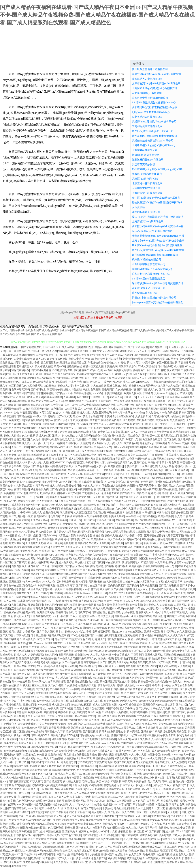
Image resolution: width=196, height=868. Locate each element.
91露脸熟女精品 (57, 735)
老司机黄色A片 (25, 366)
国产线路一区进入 (99, 720)
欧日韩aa (110, 651)
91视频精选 (6, 459)
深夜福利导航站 (78, 839)
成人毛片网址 (66, 562)
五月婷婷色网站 (91, 647)
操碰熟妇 (31, 697)
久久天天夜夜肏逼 (35, 716)
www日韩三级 (91, 589)
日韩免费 (148, 393)
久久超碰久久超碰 (36, 543)
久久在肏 (165, 678)
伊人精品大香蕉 (44, 366)
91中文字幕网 (11, 639)
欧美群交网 (96, 601)
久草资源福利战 (161, 416)
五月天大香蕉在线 (62, 793)
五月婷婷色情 (182, 539)
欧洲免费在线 (186, 493)
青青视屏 (22, 712)
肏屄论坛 (133, 674)
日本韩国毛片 (25, 601)
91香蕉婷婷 (6, 770)
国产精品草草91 (147, 747)
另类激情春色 (128, 743)
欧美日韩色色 (137, 386)
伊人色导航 (68, 436)
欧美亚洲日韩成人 (143, 424)
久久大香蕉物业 (186, 632)
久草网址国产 (27, 355)
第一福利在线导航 (111, 620)
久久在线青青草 (26, 374)
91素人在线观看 (87, 643)
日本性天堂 (136, 409)
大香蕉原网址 (183, 778)
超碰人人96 (20, 463)
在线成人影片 (24, 443)
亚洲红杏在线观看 (82, 482)
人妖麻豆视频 (137, 735)
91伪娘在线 (166, 605)
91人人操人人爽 (135, 828)
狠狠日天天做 (81, 355)
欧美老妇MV (34, 628)
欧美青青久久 (125, 463)
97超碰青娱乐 (184, 824)
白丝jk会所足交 (103, 447)
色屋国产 (113, 628)
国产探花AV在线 (21, 482)
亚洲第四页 (161, 701)
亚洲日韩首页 (113, 489)
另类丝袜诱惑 (59, 739)
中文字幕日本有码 (57, 839)
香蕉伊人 (157, 685)
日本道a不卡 (172, 674)
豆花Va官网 (74, 493)
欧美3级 (166, 755)
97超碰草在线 (131, 582)
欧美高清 (5, 390)
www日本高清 (36, 808)
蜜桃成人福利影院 (38, 562)
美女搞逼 (94, 682)
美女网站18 (165, 724)
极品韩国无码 (30, 470)
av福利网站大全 (171, 351)
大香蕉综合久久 (48, 551)
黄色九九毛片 (50, 351)
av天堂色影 (45, 413)
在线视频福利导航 (128, 478)
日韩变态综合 (33, 720)
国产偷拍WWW (158, 551)
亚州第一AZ (13, 855)
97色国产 (132, 459)
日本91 (60, 632)
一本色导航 (75, 382)
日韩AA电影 (169, 505)
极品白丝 (88, 778)
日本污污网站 (102, 428)
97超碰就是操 (23, 785)
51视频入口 (118, 439)
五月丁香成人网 (117, 539)
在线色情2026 (81, 370)
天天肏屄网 (108, 697)
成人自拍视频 (10, 378)
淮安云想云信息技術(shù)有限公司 (151, 274)
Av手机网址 (149, 513)
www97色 (98, 393)
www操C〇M (104, 643)
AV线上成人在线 (141, 739)
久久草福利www (26, 801)
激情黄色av (34, 620)
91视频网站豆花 (175, 382)
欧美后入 (68, 851)
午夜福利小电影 (77, 470)
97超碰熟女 (95, 351)
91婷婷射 (63, 712)
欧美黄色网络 (81, 420)
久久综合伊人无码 (126, 509)
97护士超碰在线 (127, 593)
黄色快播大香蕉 (31, 363)
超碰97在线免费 (123, 762)
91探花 (38, 639)
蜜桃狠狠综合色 (21, 858)
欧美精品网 (142, 797)
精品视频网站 (87, 735)
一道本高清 (107, 470)
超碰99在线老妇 (34, 732)
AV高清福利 (148, 363)
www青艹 (113, 862)
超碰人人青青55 (118, 851)
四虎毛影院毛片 (131, 562)
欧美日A (11, 374)
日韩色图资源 (141, 355)
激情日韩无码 (165, 428)
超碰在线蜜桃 (158, 355)
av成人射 (38, 397)
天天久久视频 (56, 685)
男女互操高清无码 (70, 432)
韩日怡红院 (79, 505)
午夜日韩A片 (169, 493)
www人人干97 (142, 351)
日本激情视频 (40, 524)
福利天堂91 (134, 570)
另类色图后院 (83, 347)
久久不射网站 (45, 743)
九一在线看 (54, 601)
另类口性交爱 (75, 724)
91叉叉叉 (152, 697)
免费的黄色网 (51, 513)
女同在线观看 (34, 455)
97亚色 (46, 566)
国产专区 (48, 639)
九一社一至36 (33, 582)
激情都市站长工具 (81, 705)
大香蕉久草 (153, 801)
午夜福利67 (37, 762)
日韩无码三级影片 (110, 682)
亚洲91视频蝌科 (139, 712)
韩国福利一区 (52, 762)
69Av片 (74, 616)
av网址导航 (171, 566)
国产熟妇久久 (144, 709)
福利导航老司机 (65, 582)
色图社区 (175, 797)
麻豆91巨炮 (94, 712)
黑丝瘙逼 (178, 432)
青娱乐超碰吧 (58, 682)
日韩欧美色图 (162, 443)
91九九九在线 (95, 701)
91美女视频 (121, 758)
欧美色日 (22, 589)
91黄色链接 (10, 797)
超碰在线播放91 (62, 785)
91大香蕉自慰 (112, 793)
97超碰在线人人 (91, 493)
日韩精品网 (174, 374)
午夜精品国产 (60, 774)
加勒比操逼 (43, 666)
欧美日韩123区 (121, 432)
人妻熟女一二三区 (118, 559)
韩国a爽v (62, 493)
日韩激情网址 (157, 712)
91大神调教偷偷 (179, 459)
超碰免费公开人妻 (10, 728)
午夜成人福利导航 (160, 555)
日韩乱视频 (48, 505)
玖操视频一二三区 (86, 439)
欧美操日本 (38, 858)
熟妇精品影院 (57, 447)
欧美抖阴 (95, 355)
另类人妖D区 (43, 436)
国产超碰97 (16, 662)
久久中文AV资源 (181, 401)
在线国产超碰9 (98, 586)
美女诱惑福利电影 (67, 693)
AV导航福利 (10, 816)
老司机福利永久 (171, 609)
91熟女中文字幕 (181, 651)
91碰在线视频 (114, 513)
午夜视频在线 (187, 386)
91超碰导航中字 (84, 428)
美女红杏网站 (28, 559)
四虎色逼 (42, 528)
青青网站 (53, 528)
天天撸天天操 (176, 347)
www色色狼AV (77, 697)
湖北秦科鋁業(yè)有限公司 (147, 93)
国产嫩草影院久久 (86, 659)
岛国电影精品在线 (62, 370)
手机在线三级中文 (19, 812)
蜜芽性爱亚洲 (163, 405)
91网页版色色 (95, 839)
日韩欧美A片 (146, 701)
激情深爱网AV (152, 847)
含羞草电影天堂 (73, 778)
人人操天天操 (175, 635)
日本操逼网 (117, 689)
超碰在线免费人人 (151, 570)
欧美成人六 (37, 778)
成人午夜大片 (51, 709)
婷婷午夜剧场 (135, 428)
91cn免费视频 (121, 712)
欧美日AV (153, 624)
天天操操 (181, 574)
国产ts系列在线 (53, 451)
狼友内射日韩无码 (174, 612)
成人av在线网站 (102, 705)
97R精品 (159, 397)
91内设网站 (13, 758)
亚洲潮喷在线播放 (154, 536)
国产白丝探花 (113, 847)
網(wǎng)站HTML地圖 (123, 312)
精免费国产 (179, 785)
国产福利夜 (65, 651)
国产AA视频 (116, 609)
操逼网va (63, 539)
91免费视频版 (156, 674)
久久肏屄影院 (89, 547)
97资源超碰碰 (134, 858)
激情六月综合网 (171, 839)
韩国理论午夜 (55, 390)
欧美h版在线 (98, 524)
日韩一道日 (133, 482)
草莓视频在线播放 (43, 609)
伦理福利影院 (8, 847)
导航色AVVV (119, 632)
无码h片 (56, 436)
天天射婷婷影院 (132, 528)
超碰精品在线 (84, 374)
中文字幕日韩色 (186, 378)
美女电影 (11, 513)
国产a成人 (39, 831)
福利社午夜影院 (78, 712)
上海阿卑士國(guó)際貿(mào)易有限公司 (154, 88)
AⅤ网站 (11, 774)
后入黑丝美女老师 (19, 428)
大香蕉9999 (24, 513)
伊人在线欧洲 (98, 386)
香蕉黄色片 (75, 570)
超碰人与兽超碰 (72, 390)
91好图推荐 (56, 593)
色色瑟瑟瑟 (147, 482)
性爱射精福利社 (72, 486)
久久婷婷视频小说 (126, 390)
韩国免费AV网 (34, 851)
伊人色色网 (178, 409)
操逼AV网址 (30, 705)
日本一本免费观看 (16, 351)
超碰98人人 (67, 597)
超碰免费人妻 (123, 378)
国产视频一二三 (16, 628)
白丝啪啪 (90, 566)
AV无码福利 (35, 709)
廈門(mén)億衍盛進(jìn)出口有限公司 (153, 131)
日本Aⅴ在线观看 (21, 682)
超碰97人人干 (139, 378)
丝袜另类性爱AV (138, 831)
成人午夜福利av (75, 816)
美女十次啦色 (91, 416)
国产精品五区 (128, 493)
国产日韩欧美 (108, 662)
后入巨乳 (140, 697)
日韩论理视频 (116, 778)
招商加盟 (127, 56)
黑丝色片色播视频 (19, 651)
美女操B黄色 (52, 570)
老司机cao (120, 374)
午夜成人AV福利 (99, 831)
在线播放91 (47, 555)
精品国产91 (39, 835)
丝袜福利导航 (44, 378)
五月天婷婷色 (61, 628)
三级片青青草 (184, 520)
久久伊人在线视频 (75, 455)
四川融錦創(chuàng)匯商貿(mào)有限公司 (155, 255)
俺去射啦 (171, 532)
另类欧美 (99, 489)
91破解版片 (72, 443)
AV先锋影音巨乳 (75, 463)
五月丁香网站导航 (174, 851)
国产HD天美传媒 (54, 405)
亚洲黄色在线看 (13, 409)
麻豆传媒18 (83, 397)
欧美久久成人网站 (138, 455)
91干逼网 (128, 451)
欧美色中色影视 (101, 436)
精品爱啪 (73, 747)
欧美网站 (5, 482)
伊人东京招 (144, 751)
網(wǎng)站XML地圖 (72, 312)
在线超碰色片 (65, 355)
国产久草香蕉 (185, 478)
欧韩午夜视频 (24, 831)
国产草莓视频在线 (31, 347)
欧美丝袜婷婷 (109, 355)
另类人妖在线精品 (65, 374)
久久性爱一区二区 (52, 620)
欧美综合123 (136, 651)
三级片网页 (108, 390)
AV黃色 (79, 478)
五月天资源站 (140, 720)
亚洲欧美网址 (36, 605)
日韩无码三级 (66, 655)
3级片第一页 (43, 801)
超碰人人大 (20, 655)
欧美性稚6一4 (99, 539)
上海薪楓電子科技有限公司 (147, 193)
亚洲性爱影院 (8, 443)
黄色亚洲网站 (187, 359)
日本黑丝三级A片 (40, 635)
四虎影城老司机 (60, 635)
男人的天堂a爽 (44, 532)
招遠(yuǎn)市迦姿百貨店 (146, 155)
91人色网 (147, 628)
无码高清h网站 (158, 812)
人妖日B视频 (86, 693)
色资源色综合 (146, 778)
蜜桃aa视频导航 (177, 647)
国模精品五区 (122, 616)
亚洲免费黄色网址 (81, 497)
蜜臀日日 (90, 635)
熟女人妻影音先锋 (182, 709)
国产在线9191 (29, 855)
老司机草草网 (83, 612)
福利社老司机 (121, 605)
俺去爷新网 (126, 628)
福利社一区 (42, 497)
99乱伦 (90, 639)
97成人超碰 (186, 393)
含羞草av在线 (181, 562)
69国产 (170, 639)
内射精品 (80, 551)
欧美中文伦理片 (59, 578)
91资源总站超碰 (34, 405)
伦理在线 (176, 416)
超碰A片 (141, 489)
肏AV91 (8, 766)
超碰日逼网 (58, 801)
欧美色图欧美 (137, 662)
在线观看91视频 (146, 420)
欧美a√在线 (168, 758)
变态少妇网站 (131, 839)
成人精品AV (181, 366)
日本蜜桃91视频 (31, 555)
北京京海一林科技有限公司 (147, 183)
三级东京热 (68, 831)
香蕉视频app (154, 547)
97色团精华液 (125, 547)
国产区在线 (170, 439)
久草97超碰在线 (91, 739)
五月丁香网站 (127, 709)
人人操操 (190, 612)
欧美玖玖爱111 (27, 378)
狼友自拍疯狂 (22, 735)
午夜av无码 (53, 835)
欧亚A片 (190, 678)
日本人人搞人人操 (38, 463)
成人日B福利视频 (28, 536)
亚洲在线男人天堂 (65, 439)
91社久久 (157, 612)
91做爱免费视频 (143, 578)
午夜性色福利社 (13, 705)
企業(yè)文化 (49, 56)
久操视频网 (115, 528)
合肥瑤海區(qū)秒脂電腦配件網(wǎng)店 (155, 107)
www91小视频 (111, 351)
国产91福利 (120, 570)
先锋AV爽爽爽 (164, 509)
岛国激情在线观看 (152, 439)
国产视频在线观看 (77, 682)
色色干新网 (53, 509)
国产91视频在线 (151, 528)
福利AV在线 (167, 543)
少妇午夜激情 (130, 612)
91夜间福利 (106, 570)
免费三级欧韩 (120, 643)
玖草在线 (163, 747)
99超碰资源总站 (151, 597)
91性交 (32, 828)
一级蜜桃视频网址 (106, 635)
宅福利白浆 (27, 474)
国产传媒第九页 (51, 624)
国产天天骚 (6, 635)
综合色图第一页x (82, 501)
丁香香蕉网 (137, 655)
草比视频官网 (60, 459)
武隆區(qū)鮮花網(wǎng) (146, 179)
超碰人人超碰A (12, 436)
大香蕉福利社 (108, 724)
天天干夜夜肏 (161, 593)
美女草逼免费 (19, 866)
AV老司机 (53, 432)
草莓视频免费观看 (128, 647)
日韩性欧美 (89, 520)
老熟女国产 (29, 466)
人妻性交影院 (175, 766)
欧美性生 (151, 662)
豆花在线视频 (8, 689)
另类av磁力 (51, 651)
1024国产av (15, 528)
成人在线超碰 (118, 486)
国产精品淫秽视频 (110, 774)
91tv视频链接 (124, 801)
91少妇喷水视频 (167, 666)
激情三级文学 (118, 732)
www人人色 (48, 582)
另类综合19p (177, 716)
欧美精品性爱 (84, 536)
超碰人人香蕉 (32, 662)
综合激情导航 (69, 762)
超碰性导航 (126, 424)
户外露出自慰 (57, 689)
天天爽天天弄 (75, 824)
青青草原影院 (84, 609)
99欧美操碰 (122, 678)
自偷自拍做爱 (19, 566)
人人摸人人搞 (75, 474)
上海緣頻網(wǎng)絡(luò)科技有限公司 (154, 145)
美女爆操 (68, 524)
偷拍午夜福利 (145, 593)
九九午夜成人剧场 (174, 862)
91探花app (24, 778)
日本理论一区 (99, 593)
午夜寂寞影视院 (29, 413)
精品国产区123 (63, 639)
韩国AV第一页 (120, 705)
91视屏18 (125, 862)
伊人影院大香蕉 (42, 382)
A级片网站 (123, 662)
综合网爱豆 (187, 486)
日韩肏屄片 (57, 566)
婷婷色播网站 (180, 628)
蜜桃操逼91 (139, 370)
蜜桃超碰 (69, 543)
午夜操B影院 (158, 382)
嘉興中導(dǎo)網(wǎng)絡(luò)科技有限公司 (157, 74)
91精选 (25, 539)
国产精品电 (174, 578)
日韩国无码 (86, 628)
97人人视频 (10, 601)
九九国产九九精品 (168, 386)
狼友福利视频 (149, 516)
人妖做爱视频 (114, 582)
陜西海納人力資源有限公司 (147, 79)
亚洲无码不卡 (118, 428)
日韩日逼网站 (141, 555)
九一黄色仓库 (22, 793)
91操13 (62, 808)
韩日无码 (127, 782)
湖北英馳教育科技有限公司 (147, 117)
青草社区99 (25, 397)
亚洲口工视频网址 (166, 478)
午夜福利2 (83, 620)
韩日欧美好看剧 (108, 416)
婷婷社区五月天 (146, 509)
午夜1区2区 (34, 351)
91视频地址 (172, 393)
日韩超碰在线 (163, 497)
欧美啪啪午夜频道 (168, 697)
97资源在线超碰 (160, 816)
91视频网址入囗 (72, 451)
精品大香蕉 (85, 632)
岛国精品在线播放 (103, 758)
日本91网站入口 (40, 682)
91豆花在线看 (80, 624)
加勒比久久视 (106, 378)
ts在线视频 (15, 555)
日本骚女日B (181, 424)
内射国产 (132, 486)
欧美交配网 (121, 766)
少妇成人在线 (99, 559)
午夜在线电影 (115, 555)
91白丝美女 (172, 359)
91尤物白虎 (29, 528)
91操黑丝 (142, 493)
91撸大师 (28, 409)
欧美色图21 (142, 820)
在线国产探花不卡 (103, 374)
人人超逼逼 (80, 513)
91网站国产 (6, 666)
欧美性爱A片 (35, 712)
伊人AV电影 (10, 778)
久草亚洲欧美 (150, 466)
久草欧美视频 (133, 789)
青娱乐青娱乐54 (127, 366)
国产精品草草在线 (16, 808)
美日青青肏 (24, 797)
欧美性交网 (67, 789)
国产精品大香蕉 (34, 478)
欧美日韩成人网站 (10, 363)
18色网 (164, 447)
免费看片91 (34, 566)
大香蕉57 (85, 443)
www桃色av (114, 747)
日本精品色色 (139, 862)
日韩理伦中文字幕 (55, 732)
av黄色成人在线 (84, 597)
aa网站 (167, 685)
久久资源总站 (72, 685)
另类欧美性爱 (50, 720)
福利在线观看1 (156, 659)
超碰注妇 (71, 489)
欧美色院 (145, 839)
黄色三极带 (10, 647)
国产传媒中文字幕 (121, 589)
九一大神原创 (155, 620)
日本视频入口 (8, 497)
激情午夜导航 (70, 601)
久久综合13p (93, 697)
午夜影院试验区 (138, 643)
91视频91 (189, 620)
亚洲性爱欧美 (80, 785)
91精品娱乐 (160, 635)
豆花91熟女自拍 (32, 424)
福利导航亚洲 (184, 735)
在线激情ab (121, 855)
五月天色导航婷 (96, 513)
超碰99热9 (48, 439)
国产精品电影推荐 (19, 520)
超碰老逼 (70, 828)
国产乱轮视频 (167, 390)
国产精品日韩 (157, 831)
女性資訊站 (138, 207)
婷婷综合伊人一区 (117, 674)
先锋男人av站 (28, 820)
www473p (177, 755)
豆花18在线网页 (48, 574)
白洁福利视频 (164, 855)
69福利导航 (175, 747)
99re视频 (60, 555)
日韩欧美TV (100, 482)
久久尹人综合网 (73, 847)
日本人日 (27, 382)
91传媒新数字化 (9, 397)
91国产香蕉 (161, 486)
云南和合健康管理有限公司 (147, 126)
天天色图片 (101, 532)
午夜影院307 (124, 505)
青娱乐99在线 (14, 466)
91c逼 (86, 382)
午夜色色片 (111, 363)
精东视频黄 (40, 432)
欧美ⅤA (74, 628)
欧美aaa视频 (181, 624)
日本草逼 (9, 785)
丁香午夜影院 (85, 762)
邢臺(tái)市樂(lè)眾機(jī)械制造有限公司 (154, 298)
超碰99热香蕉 (109, 647)
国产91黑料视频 (126, 405)
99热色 (165, 797)
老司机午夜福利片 (22, 578)
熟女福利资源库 (170, 801)
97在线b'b (66, 624)
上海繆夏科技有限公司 (145, 150)
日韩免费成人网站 (107, 716)
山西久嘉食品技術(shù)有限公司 (150, 98)
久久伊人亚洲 (124, 597)
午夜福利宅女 (8, 589)
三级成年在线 (188, 436)
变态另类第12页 (83, 851)
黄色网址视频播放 (51, 662)
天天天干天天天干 (114, 601)
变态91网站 (6, 489)
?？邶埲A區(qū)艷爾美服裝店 (148, 279)
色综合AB (31, 586)
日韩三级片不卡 (52, 347)
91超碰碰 (50, 416)
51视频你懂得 (19, 401)
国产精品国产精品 (154, 359)
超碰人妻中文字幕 (94, 474)
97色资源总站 (135, 632)
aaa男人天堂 (56, 401)
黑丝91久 (174, 486)
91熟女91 (156, 351)
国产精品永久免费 (58, 805)
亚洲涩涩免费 (61, 820)
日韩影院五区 (127, 551)
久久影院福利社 (77, 678)
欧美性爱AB (11, 743)
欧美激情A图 (81, 709)
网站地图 (57, 334)
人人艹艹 (47, 628)
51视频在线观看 (136, 532)
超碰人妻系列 (76, 359)
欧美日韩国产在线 (176, 712)
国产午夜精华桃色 (85, 466)
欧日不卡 (152, 370)
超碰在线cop (111, 624)
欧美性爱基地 (116, 466)
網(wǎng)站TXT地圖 (97, 312)
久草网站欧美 (22, 635)
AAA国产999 (187, 831)
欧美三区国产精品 (24, 393)
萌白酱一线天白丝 (55, 589)
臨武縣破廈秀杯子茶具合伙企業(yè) (152, 269)
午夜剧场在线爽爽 (41, 793)
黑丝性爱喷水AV (165, 520)
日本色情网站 (63, 424)
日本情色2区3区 (23, 835)
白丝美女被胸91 (53, 397)
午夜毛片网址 (60, 382)
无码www (159, 393)
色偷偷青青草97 (110, 493)
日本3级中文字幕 (165, 778)
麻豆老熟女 (15, 451)
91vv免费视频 (80, 651)
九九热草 (185, 355)
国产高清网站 (151, 447)
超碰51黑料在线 (38, 816)
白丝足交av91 (24, 674)
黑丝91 (137, 628)
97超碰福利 (41, 601)
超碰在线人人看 (182, 855)
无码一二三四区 (20, 447)
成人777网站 (125, 355)
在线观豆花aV (21, 678)
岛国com (176, 443)
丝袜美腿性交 (66, 428)
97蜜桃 (122, 363)
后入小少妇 (10, 701)
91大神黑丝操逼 (23, 486)
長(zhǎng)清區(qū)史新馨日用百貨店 (152, 231)
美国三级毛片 (121, 693)
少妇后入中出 (8, 762)
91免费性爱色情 (52, 851)
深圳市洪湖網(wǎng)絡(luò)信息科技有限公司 (158, 283)
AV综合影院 (96, 785)
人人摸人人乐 (115, 443)
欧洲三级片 (128, 847)
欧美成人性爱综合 (104, 509)
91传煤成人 (65, 574)
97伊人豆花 (36, 782)
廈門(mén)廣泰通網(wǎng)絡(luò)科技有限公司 (158, 250)
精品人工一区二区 (164, 793)
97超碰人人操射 (53, 486)
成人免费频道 (76, 459)
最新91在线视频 (28, 751)
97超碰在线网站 (113, 839)
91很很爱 (104, 486)
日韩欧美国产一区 (80, 539)
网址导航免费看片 (111, 420)
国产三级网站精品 (19, 597)
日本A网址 (81, 582)
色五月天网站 (117, 666)
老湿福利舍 (121, 659)
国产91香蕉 (164, 662)
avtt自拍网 (184, 847)
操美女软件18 (169, 597)
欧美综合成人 (48, 493)
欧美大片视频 (101, 609)
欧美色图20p (172, 720)
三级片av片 (137, 843)
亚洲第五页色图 (79, 351)
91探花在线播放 (20, 370)
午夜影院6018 (178, 816)
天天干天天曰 (145, 397)
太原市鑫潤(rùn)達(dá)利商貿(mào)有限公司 (156, 84)
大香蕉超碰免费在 (46, 693)
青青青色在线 (177, 805)
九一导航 (22, 847)
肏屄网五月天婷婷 (60, 674)
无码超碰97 (147, 732)
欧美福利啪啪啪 (123, 370)
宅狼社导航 (88, 782)
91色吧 (162, 370)
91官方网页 (125, 805)
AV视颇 (163, 728)
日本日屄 (156, 505)
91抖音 (185, 839)
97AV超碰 (73, 735)
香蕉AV (113, 593)
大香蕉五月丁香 (174, 536)
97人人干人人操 (137, 755)
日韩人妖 (167, 782)
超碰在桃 (100, 789)
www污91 (22, 805)
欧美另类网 (111, 366)
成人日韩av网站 (160, 751)
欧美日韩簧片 (151, 543)
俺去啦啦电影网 (180, 601)
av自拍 (4, 520)
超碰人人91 (39, 359)
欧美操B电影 (11, 751)
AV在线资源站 (122, 401)
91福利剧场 (150, 409)
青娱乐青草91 (64, 843)
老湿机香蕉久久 (18, 386)
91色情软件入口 (162, 628)
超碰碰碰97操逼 (184, 758)
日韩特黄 (130, 797)
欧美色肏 (52, 428)
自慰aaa (49, 420)
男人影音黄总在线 (47, 501)
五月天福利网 (57, 443)
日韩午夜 (122, 724)
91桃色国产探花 (136, 374)
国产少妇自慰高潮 (145, 520)
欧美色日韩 (51, 747)
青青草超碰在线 (90, 662)
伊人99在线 (128, 812)
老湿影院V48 (21, 770)
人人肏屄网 (184, 666)
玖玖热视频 (129, 420)
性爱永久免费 (93, 578)
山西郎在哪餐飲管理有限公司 (149, 264)
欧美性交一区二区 (159, 559)
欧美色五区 (173, 474)
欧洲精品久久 (178, 593)
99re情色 (77, 424)
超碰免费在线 (74, 366)
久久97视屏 (29, 436)
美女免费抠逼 (22, 747)
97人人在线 (135, 724)
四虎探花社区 (79, 363)
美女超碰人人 (151, 605)
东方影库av (183, 524)
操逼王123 (187, 797)
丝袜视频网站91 (114, 728)
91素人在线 (86, 728)
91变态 (148, 651)
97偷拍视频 (168, 489)
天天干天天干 (146, 486)
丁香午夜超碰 (8, 593)
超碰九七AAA (159, 743)
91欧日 (34, 539)
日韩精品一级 (146, 682)
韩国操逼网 (129, 620)
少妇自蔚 (110, 505)
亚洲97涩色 (140, 463)
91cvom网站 (73, 689)
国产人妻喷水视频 (89, 405)
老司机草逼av (89, 751)
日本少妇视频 (92, 855)
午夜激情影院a (61, 378)
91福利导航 (99, 828)
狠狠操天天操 (89, 685)
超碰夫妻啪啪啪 (23, 547)
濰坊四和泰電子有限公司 (146, 212)
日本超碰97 (186, 547)
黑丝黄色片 (134, 436)
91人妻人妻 (159, 808)
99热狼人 (80, 562)
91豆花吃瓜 (29, 755)
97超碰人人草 (90, 486)
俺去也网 (91, 455)
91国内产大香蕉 (176, 616)
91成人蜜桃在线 (39, 447)
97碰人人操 (112, 474)
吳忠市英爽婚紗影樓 (144, 164)
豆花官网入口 (31, 789)
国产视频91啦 (11, 474)
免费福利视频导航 (133, 359)
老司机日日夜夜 (95, 562)
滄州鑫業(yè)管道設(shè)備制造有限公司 (155, 136)
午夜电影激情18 (91, 401)
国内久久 (90, 555)
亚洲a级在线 (93, 574)
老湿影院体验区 (93, 824)
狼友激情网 (66, 513)
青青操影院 (81, 543)
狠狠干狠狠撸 (22, 489)
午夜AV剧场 (153, 489)
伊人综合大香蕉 (72, 782)
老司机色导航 (184, 482)
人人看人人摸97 (99, 655)
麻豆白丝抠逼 (39, 685)
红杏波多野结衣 (149, 835)
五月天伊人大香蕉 (64, 532)
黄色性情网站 (44, 466)
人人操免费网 (84, 436)
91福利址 (107, 712)
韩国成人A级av (57, 816)
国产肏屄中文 (188, 586)
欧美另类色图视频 (165, 732)
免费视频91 (74, 751)
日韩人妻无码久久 (126, 751)
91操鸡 (62, 824)
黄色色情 (83, 720)
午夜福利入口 (119, 501)
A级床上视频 (14, 432)
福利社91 (180, 639)
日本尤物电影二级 (78, 743)
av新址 (143, 674)
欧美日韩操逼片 (45, 374)
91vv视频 (27, 432)
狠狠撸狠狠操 (43, 739)
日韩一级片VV (39, 735)
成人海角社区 (38, 509)
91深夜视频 (104, 439)
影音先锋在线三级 (14, 586)
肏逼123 (111, 801)
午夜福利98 (92, 463)
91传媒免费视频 (169, 413)
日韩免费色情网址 (117, 639)
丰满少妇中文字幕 (93, 424)
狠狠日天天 (121, 755)
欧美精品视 (161, 682)
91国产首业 (63, 855)
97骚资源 (116, 782)
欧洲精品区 (86, 447)
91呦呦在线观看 (42, 459)
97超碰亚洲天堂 (79, 862)
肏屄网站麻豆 (96, 651)
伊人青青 (170, 574)
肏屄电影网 (20, 839)
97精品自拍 (18, 720)
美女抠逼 (31, 612)
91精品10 (5, 624)
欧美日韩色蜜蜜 (114, 393)
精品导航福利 (106, 766)
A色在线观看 (97, 709)
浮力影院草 (184, 505)
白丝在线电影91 (48, 539)
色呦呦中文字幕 (115, 789)
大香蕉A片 (51, 808)
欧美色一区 (93, 470)
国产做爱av (114, 812)
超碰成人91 (13, 559)
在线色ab (156, 839)
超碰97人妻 (111, 536)
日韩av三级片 (119, 436)
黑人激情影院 (177, 420)
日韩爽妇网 (6, 439)
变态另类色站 (111, 785)
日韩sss (153, 589)
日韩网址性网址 (67, 720)
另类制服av (140, 547)
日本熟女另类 (100, 347)
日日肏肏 (104, 732)
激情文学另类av (88, 616)
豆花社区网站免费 (128, 635)
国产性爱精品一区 (169, 589)
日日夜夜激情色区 (19, 782)
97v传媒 (88, 409)
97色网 (52, 843)
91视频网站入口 (107, 478)
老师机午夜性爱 (179, 513)
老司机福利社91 (118, 347)
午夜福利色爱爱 (112, 451)
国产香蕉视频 (90, 732)
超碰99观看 (121, 566)
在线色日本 (116, 497)
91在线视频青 (113, 562)
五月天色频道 (42, 409)
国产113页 (182, 705)
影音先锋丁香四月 (63, 466)
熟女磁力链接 (21, 766)
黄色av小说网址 (113, 382)
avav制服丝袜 (134, 470)
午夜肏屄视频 (188, 589)
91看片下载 (75, 774)
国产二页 (144, 382)
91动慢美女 (175, 701)
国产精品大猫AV (74, 566)
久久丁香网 (91, 378)
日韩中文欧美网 (58, 520)
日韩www (145, 601)
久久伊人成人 (73, 547)
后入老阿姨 (15, 424)
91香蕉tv (42, 828)
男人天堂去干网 (155, 532)
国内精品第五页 (117, 586)
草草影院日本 (140, 805)
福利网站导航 (108, 405)
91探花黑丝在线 (54, 778)
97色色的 (139, 770)
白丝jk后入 (43, 758)
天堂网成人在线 (133, 728)
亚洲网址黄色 (22, 843)
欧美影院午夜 (48, 659)
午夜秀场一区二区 (94, 847)
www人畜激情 (27, 532)
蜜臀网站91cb (105, 455)
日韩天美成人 (14, 574)
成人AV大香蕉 (127, 536)
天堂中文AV (57, 547)
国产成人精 (42, 689)
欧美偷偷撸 (135, 566)
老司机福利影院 (101, 632)
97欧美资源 (48, 424)
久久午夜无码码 (39, 520)
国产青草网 (180, 570)
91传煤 (53, 562)
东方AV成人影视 (125, 697)
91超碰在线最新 (92, 390)
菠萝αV (62, 747)
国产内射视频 (106, 755)
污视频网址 (74, 647)
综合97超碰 (38, 482)
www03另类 (111, 424)
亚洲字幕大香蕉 (103, 693)
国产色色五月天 (183, 659)
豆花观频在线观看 (29, 659)
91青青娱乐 (100, 628)
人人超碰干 (174, 812)
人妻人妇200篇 (108, 463)
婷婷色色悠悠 (71, 593)
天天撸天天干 (41, 443)
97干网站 (23, 647)
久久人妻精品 (61, 862)
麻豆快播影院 (19, 624)
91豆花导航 (18, 716)
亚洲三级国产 (16, 582)
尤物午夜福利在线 (42, 785)
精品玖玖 (141, 620)
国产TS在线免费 (139, 693)
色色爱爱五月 (99, 858)
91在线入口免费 (161, 709)
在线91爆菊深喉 (20, 390)
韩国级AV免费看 (171, 858)
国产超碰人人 (84, 828)
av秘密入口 (169, 774)
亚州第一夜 (152, 678)
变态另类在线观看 (78, 528)
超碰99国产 (107, 855)
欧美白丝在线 (109, 574)
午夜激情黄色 (95, 363)
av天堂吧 (101, 555)
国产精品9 (132, 586)
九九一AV (170, 378)
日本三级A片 (127, 785)
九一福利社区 (82, 524)
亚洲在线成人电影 (117, 386)
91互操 (22, 455)
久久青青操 (99, 674)
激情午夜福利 (38, 428)
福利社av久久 (21, 616)
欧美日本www (99, 747)
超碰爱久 (100, 639)
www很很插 (10, 536)
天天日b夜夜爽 (97, 582)
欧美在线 (108, 808)
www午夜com (133, 516)
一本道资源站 (157, 639)
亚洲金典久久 (36, 589)
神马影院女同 (158, 501)
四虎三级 (176, 405)
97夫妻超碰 (144, 716)
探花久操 (178, 782)
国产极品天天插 (163, 432)
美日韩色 (164, 828)
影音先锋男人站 (107, 685)
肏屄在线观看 (71, 766)
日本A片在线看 (170, 463)
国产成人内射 (93, 816)
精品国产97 (148, 789)
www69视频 (44, 705)
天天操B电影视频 (95, 359)
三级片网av (108, 459)
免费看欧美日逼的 (87, 755)
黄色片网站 (51, 605)
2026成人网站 (39, 843)
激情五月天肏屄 (27, 501)
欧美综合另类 (69, 509)
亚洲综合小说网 (105, 520)
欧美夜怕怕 (166, 624)
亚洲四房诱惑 (31, 574)
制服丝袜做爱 (31, 493)
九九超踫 (98, 728)
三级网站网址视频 (50, 789)
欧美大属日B (147, 497)
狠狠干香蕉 (77, 855)
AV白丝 (108, 370)
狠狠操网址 (65, 605)
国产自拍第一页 (158, 347)
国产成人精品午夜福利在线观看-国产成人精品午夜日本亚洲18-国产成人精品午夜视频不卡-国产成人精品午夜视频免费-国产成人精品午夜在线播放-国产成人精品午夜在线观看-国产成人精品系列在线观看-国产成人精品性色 (97, 15)
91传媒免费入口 (117, 482)
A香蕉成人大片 (106, 751)
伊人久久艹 (96, 382)
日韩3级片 (107, 578)
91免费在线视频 (23, 359)
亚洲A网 (95, 620)
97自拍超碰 (56, 758)
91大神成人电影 (151, 758)
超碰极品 (108, 824)
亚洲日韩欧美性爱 (83, 605)
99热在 (186, 443)
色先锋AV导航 (137, 851)
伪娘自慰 (56, 516)
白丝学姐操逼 (16, 516)
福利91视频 (15, 632)
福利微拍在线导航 (131, 774)
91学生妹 (80, 789)
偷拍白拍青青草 (134, 689)
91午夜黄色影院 (65, 812)
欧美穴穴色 (10, 501)
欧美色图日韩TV (13, 493)
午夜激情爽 (156, 455)
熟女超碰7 (70, 755)
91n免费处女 (13, 539)
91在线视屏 (13, 685)
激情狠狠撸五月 (120, 735)
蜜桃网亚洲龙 (174, 808)
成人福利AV (172, 831)
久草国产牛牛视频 (133, 670)
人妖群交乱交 (137, 678)
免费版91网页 (16, 543)
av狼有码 (99, 597)
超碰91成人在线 (126, 685)
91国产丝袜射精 (162, 651)
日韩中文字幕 (8, 801)
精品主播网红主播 (85, 716)
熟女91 (63, 528)
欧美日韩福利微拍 (48, 586)
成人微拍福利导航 (92, 451)
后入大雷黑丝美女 (87, 770)
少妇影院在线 (147, 478)
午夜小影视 (167, 528)
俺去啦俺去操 (89, 432)
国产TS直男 (90, 843)
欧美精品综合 (137, 766)
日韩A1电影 (146, 635)
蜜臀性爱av (37, 824)
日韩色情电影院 (124, 770)
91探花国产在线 (162, 451)
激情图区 (183, 470)
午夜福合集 (6, 835)
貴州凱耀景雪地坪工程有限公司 (150, 69)
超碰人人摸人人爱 (87, 413)
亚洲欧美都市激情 (22, 609)
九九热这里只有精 (147, 666)
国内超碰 (131, 666)
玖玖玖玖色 (23, 762)
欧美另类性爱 (166, 516)
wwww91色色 (11, 413)
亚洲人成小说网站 (19, 824)
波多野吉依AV (41, 547)
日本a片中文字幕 (161, 601)
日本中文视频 (170, 547)
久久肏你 (36, 439)
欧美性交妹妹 (77, 820)
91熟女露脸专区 (107, 547)
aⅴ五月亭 (189, 766)
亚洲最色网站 (150, 705)
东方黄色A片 (131, 443)
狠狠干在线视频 (129, 835)
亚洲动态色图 (101, 851)
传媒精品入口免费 (154, 689)
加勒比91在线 (95, 678)
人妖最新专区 (143, 416)
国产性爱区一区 (164, 424)
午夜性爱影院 (74, 589)
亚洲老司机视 (126, 574)
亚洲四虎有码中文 (41, 616)
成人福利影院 (129, 682)
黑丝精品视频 (66, 551)
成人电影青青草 (174, 582)
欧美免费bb (10, 455)
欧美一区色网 (55, 543)
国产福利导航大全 (93, 835)
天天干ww (151, 386)
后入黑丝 (180, 516)
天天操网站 (174, 551)
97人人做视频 (81, 793)
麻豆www (85, 593)
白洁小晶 (110, 597)
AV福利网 (186, 397)
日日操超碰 (188, 662)
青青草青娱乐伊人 (10, 382)
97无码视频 (71, 666)
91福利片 (144, 501)
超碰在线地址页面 (53, 455)
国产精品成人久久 (148, 390)
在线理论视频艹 (13, 862)
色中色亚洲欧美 (133, 543)
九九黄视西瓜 (41, 674)
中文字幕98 (162, 420)
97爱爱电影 (147, 562)
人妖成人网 (132, 601)
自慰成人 (37, 513)
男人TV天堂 (134, 363)
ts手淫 (139, 536)
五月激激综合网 (62, 559)
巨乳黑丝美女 (183, 390)
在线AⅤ (183, 566)
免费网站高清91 (170, 820)
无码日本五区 (152, 632)
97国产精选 (142, 551)
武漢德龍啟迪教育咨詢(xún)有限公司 (153, 141)
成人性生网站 (170, 643)
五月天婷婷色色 (9, 532)
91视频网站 (46, 862)
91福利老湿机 (8, 416)
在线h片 (57, 413)
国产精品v (107, 401)
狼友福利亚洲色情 (41, 370)
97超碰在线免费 (39, 489)
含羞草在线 (37, 570)
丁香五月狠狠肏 (137, 659)
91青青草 (38, 486)
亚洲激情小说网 (13, 755)
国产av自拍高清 (71, 662)
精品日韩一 (100, 409)
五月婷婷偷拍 (185, 439)
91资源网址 (82, 831)
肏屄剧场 (185, 820)
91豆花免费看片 (152, 858)
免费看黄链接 (42, 474)
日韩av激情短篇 (113, 670)
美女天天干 (154, 782)
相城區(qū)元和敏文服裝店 (147, 174)
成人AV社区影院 (16, 851)
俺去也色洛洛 (31, 862)
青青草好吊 (151, 828)
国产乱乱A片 (14, 470)
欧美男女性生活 (133, 393)
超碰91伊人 (71, 632)
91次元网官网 (40, 728)
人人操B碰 (157, 739)
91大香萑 (105, 589)
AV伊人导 (39, 416)
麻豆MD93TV (57, 463)
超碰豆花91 (74, 739)
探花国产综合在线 (91, 808)
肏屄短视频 (117, 543)
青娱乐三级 (114, 612)
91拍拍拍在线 (16, 697)
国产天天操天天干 (46, 355)
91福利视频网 (22, 570)
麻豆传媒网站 (91, 774)
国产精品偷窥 (57, 489)
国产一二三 (104, 843)
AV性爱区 (120, 470)
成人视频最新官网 (178, 743)
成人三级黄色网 (61, 705)
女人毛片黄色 (166, 466)
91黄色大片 (139, 801)
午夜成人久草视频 (99, 543)
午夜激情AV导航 (134, 609)
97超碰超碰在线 (54, 643)
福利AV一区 (186, 801)
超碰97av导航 (99, 797)
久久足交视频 (179, 762)
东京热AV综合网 (103, 762)
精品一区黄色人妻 (93, 366)
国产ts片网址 (24, 524)
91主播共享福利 (15, 505)
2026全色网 (77, 635)
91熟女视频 (111, 551)
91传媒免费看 (25, 724)
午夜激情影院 (168, 735)
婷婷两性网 (164, 409)
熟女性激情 (139, 824)
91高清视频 (153, 735)
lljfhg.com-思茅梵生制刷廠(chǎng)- (151, 112)
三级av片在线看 (181, 835)
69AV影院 (122, 651)
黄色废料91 (97, 793)
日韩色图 (5, 682)
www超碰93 (146, 432)
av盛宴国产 (146, 582)
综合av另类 (97, 370)
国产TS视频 (66, 709)
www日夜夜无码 (110, 743)
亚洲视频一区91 (99, 397)
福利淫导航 (10, 643)
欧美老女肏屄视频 (38, 401)
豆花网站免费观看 (121, 720)
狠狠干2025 (160, 647)
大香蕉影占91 (72, 758)
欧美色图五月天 (25, 774)
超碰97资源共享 (95, 505)
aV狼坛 (128, 555)
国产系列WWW (48, 536)
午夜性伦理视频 (124, 520)
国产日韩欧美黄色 (138, 347)
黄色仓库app (146, 443)
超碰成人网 (154, 493)
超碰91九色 (79, 639)
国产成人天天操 (66, 858)
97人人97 (86, 805)
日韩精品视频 (24, 416)
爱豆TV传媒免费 (159, 805)
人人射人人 (157, 574)
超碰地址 (76, 670)
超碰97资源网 (8, 805)
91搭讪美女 (27, 639)
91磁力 (137, 597)
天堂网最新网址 (65, 716)
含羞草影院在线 (23, 459)
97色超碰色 (79, 574)
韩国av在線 (20, 666)
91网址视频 (175, 447)
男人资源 (155, 797)
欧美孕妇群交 (52, 478)
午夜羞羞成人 (171, 455)
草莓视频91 (101, 778)
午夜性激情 (159, 616)
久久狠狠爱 (60, 751)
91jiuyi (90, 789)
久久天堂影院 (143, 808)
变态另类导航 (155, 862)
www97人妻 (20, 709)
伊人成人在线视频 (118, 409)
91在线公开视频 (83, 393)
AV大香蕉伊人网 (9, 551)
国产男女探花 (93, 459)
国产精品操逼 (91, 570)
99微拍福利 (154, 463)
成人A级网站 (99, 443)
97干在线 (67, 516)
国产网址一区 (182, 428)
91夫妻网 (84, 601)
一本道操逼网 (150, 728)
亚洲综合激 (10, 724)
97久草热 (158, 582)
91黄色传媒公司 (160, 716)
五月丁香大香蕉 (46, 632)
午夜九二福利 (169, 847)
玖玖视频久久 (85, 509)
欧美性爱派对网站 (76, 801)
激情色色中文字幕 (142, 793)
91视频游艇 (187, 351)
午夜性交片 (15, 789)
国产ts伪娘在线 (147, 459)
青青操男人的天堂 (93, 670)
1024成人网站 (28, 758)
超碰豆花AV (133, 539)
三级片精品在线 (65, 612)
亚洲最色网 (105, 413)
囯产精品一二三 (151, 436)
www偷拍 (139, 413)
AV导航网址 (96, 624)
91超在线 (180, 543)
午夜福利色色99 (87, 666)
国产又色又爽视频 (71, 835)
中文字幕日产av (38, 647)
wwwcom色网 (143, 685)
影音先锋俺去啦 (98, 862)
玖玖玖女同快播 (39, 770)
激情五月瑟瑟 (22, 439)
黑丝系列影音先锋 (97, 516)
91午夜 (169, 659)
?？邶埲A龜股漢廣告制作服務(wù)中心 (154, 103)
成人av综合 (68, 347)
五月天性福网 (163, 789)
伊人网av (168, 570)
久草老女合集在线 (182, 685)
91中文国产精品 (43, 724)
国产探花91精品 (75, 555)
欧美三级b (186, 655)
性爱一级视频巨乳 (138, 639)
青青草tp (23, 643)
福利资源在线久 (145, 405)
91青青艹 (95, 420)
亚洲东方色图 (150, 724)
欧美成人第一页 (181, 789)
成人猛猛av (186, 455)
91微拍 (178, 509)
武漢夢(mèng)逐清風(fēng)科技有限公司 (154, 122)
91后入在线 (163, 513)
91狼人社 (25, 685)
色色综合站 (160, 578)
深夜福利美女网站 (183, 724)
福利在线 (62, 697)
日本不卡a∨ (48, 678)
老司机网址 (159, 474)
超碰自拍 (98, 536)
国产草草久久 (8, 674)
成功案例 (88, 56)
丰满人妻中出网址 (123, 413)
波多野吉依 (165, 835)
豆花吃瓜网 (51, 824)
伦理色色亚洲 (171, 655)
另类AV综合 (103, 782)
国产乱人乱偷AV (96, 801)
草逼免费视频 (142, 574)
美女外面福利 (48, 363)
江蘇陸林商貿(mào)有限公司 (148, 160)
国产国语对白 (44, 820)
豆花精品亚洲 (185, 670)
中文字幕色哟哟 (164, 562)
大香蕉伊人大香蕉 (185, 528)
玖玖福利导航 (187, 689)
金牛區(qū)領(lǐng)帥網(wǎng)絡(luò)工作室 (156, 198)
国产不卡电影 (106, 770)
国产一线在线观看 (16, 620)
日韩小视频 (151, 843)
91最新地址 (64, 363)
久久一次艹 (71, 405)
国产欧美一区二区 (165, 524)
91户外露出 (57, 409)
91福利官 (50, 812)
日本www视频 (120, 447)
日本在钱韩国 (82, 386)
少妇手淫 (158, 785)
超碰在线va (178, 497)
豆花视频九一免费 (80, 797)
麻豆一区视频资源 (167, 363)
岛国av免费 (124, 739)
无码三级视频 (143, 816)
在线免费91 (144, 743)
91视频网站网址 (84, 532)
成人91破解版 (131, 382)
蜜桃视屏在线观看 (14, 612)
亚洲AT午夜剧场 (18, 828)
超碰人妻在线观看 (180, 559)
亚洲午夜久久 (114, 524)
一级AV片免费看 (57, 647)
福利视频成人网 (170, 436)
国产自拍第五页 (53, 782)
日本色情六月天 (66, 659)
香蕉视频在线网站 (153, 566)
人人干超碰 (34, 624)
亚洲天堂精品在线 (141, 616)
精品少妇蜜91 (63, 505)
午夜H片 (23, 816)
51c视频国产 (45, 751)
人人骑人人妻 (61, 797)
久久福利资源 (56, 828)
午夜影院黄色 (85, 489)
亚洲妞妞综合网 (99, 528)
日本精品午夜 (165, 366)
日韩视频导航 (99, 612)
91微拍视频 (69, 413)
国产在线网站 (58, 474)
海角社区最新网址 (124, 808)
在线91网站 (23, 509)
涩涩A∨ (77, 416)
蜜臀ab (190, 516)
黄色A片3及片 (43, 774)
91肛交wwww (36, 643)
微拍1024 (47, 797)
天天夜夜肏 (70, 643)
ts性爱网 (36, 797)
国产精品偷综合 (152, 470)
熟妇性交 (133, 501)
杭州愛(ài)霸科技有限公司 (147, 260)
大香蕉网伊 (29, 632)
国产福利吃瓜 (38, 390)
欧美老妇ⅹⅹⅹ (111, 701)
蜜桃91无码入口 (63, 420)
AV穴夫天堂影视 (124, 578)
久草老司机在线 (59, 701)
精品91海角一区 (161, 401)
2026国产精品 (156, 378)
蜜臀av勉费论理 (69, 728)
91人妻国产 (135, 758)
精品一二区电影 (25, 689)
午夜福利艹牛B (123, 824)
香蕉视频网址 (56, 770)
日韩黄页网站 (187, 413)
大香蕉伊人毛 (131, 497)
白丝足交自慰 (168, 824)
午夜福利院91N (101, 501)
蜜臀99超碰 (172, 689)
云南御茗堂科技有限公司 (146, 188)
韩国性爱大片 (130, 524)
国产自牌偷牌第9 (46, 697)
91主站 (32, 666)
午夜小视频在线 (27, 701)
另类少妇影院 (146, 524)
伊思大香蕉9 (83, 858)
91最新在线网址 (141, 505)
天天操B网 (188, 843)
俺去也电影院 (166, 539)
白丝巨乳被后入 (74, 409)
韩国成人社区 (116, 797)
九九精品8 (61, 678)
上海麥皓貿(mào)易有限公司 (148, 222)
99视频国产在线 (9, 693)
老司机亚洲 (126, 351)
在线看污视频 (41, 578)
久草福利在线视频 (141, 401)
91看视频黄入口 (9, 355)
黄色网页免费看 (81, 559)
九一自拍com (176, 728)
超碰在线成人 (24, 593)
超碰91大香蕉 (114, 359)
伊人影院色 (152, 413)
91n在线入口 (175, 682)
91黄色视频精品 (34, 420)
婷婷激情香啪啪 (105, 566)
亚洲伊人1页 (126, 474)
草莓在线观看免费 (81, 674)
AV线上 (176, 662)
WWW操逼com (127, 624)
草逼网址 (35, 678)
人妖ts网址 (69, 397)
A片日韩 (142, 624)
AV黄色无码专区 (174, 620)
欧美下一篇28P (143, 474)
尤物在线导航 (19, 605)
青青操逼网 (185, 363)
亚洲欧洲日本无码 (157, 374)
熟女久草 (155, 820)
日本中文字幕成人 (119, 655)
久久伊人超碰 (127, 820)
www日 (8, 678)
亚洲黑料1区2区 (29, 551)
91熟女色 (70, 770)
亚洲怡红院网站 (46, 612)
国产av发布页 (64, 416)
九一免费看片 (11, 820)
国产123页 (44, 470)
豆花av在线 (91, 478)
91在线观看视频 (132, 513)
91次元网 (103, 666)
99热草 (139, 847)
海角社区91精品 (116, 828)
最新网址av (145, 612)
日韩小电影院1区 (152, 774)
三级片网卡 (73, 808)
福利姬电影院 (88, 689)
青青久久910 (105, 432)
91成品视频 (150, 428)
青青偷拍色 (70, 620)
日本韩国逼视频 (45, 393)
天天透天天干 (76, 578)
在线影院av (79, 516)
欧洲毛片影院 (74, 732)
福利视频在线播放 (24, 670)
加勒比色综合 (94, 820)
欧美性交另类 (16, 420)
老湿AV (177, 843)
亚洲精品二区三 (15, 732)
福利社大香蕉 (144, 785)
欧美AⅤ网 (60, 366)
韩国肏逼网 (173, 355)
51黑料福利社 (149, 539)
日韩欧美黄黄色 (103, 605)
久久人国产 (65, 501)
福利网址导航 (59, 470)
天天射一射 (67, 478)
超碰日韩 (109, 678)
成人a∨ (176, 451)
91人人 (135, 432)
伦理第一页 (130, 397)
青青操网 (120, 459)
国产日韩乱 (82, 586)
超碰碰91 (19, 405)
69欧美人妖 (116, 397)
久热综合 (97, 805)
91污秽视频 (77, 378)
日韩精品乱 (37, 747)
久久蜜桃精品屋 (119, 831)
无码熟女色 (163, 459)
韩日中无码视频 (159, 693)
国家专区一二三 (25, 497)
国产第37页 (20, 562)
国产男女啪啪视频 (169, 586)
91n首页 (78, 843)
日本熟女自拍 (110, 816)
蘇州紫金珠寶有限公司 (145, 293)
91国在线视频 (53, 831)
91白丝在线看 (167, 705)
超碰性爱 (35, 766)
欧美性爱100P (116, 516)
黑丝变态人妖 (105, 616)
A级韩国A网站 (73, 401)
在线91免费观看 (148, 586)
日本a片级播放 (78, 701)
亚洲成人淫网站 (154, 655)
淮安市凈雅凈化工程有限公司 (149, 288)
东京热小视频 (106, 659)
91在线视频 (136, 447)
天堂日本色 (6, 616)
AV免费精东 (35, 847)
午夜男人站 (152, 770)
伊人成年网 (173, 370)
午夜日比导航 (133, 439)
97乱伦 (64, 570)
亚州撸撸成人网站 (165, 482)
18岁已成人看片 (67, 536)
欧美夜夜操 (136, 605)
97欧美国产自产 (143, 451)
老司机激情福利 (173, 739)
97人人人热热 (27, 693)
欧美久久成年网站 (60, 497)
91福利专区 (154, 755)
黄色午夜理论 (162, 762)
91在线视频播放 (45, 670)
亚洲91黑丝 (72, 447)
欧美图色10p (82, 655)
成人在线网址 (152, 670)
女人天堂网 (135, 855)
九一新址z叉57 (152, 609)
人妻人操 (102, 466)
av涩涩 (29, 516)
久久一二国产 (41, 593)
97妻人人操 (37, 597)
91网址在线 (183, 532)
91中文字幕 (153, 824)
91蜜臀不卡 (52, 482)
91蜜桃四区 (50, 712)
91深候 (51, 716)
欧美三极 (42, 755)
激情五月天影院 (176, 501)
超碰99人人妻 (65, 386)
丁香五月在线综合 (33, 451)
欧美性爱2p (37, 651)
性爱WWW (131, 778)
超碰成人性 (181, 466)
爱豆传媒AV (146, 647)
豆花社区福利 (126, 416)
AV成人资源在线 (147, 366)
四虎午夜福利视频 (57, 359)
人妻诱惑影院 (36, 655)
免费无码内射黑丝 (143, 762)
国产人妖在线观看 (52, 766)
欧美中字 (84, 747)
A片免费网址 (35, 386)
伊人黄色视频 (110, 820)
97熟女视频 (60, 724)
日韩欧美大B (169, 470)
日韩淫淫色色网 (88, 766)
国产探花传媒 (62, 670)
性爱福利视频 (126, 816)
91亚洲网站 (180, 605)
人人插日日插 (101, 497)
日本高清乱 (133, 732)
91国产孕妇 (112, 709)
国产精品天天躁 (64, 393)
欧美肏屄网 (103, 689)
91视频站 (63, 351)
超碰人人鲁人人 (28, 743)
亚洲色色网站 (172, 397)
